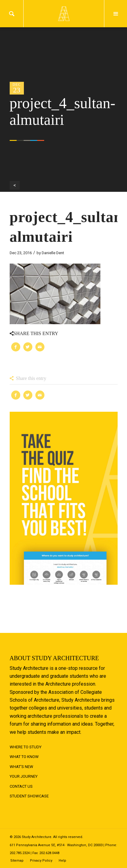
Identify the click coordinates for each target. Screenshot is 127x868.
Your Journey (24, 776)
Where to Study (26, 747)
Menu (116, 14)
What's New (21, 767)
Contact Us (21, 786)
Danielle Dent (53, 253)
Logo (63, 14)
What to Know (24, 757)
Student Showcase (29, 796)
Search (12, 14)
